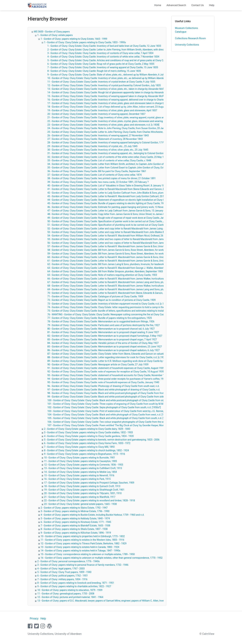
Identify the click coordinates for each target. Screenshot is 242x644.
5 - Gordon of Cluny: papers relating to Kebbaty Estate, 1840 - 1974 (75, 518)
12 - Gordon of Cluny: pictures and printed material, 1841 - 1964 (70, 597)
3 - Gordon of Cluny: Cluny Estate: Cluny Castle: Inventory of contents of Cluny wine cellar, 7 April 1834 (100, 53)
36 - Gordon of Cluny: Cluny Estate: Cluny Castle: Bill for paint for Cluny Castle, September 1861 (97, 171)
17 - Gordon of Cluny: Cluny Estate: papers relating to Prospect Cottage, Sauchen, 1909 (89, 483)
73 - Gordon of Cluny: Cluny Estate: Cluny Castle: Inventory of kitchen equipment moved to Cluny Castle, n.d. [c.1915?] (108, 304)
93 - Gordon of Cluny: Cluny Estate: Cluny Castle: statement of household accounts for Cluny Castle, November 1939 (108, 375)
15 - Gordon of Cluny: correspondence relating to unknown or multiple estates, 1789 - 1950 (88, 554)
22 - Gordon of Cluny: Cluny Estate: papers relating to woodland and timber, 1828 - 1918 (89, 500)
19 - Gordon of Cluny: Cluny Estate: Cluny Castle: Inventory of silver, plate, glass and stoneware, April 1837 (102, 110)
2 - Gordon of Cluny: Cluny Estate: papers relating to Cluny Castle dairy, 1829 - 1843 (87, 429)
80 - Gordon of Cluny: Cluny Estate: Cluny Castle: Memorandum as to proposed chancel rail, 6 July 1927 (101, 329)
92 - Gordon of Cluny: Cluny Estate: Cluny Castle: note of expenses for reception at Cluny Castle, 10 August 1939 (106, 372)
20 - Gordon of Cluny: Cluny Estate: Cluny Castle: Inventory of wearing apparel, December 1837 (96, 114)
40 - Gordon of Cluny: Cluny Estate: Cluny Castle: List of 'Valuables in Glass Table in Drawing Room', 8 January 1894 (107, 186)
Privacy (34, 619)
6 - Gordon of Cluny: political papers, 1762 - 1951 (63, 576)
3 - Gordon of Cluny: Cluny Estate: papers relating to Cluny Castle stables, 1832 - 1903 (88, 432)
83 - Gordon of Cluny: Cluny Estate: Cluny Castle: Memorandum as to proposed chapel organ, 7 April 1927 (102, 339)
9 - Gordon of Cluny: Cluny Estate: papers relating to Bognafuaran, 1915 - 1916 (85, 454)
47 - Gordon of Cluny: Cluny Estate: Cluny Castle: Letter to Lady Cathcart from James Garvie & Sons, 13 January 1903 (108, 211)
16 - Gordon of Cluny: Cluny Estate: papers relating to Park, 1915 (77, 479)
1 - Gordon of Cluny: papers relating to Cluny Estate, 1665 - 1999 (74, 39)
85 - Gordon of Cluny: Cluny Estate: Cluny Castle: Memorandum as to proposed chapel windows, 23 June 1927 (105, 347)
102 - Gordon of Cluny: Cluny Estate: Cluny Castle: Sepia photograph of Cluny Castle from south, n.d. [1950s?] (104, 407)
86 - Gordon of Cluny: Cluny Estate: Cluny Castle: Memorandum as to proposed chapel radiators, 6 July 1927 (104, 350)
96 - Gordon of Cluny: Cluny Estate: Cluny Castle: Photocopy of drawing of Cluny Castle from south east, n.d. (103, 386)
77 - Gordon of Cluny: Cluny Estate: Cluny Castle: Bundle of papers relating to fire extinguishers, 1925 (100, 318)
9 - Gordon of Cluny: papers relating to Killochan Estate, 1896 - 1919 (76, 533)
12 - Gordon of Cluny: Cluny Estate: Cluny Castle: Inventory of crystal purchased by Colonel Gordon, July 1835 (104, 85)
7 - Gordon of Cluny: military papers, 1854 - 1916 (62, 579)
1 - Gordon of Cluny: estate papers (55, 35)
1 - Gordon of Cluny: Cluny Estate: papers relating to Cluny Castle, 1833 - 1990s (85, 42)
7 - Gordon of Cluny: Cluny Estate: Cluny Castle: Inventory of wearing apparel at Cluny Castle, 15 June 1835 (103, 67)
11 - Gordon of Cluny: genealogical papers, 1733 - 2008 (66, 594)
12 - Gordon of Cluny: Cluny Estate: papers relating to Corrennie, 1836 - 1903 (84, 465)
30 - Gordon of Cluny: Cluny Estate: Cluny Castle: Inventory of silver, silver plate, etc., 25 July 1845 (98, 150)
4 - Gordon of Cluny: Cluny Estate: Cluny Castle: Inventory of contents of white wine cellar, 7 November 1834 (103, 57)
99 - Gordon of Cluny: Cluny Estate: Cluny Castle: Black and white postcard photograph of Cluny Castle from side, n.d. (108, 397)
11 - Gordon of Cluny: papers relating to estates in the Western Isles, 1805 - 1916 (82, 540)
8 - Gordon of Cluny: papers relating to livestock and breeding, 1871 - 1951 (76, 583)
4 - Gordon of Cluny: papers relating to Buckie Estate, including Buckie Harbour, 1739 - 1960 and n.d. (93, 515)
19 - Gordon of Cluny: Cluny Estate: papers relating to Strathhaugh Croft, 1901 (84, 490)
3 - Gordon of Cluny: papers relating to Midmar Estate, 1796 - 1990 (75, 511)
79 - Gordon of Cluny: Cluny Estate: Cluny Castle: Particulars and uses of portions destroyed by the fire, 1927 (104, 325)
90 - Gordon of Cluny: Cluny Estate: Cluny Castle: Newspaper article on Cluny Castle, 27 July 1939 (98, 365)
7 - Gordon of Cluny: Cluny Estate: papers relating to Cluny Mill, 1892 (79, 447)
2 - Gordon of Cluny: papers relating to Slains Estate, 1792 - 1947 (74, 508)
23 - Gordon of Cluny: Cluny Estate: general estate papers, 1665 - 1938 (80, 504)
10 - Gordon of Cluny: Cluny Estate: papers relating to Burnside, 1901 (80, 458)
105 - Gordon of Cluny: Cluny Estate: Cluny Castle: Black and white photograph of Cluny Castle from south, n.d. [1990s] (109, 418)
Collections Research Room (190, 38)
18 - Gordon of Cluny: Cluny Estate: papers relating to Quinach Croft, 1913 (82, 486)
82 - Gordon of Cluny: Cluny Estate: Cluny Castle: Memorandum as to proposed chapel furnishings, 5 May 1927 (105, 336)
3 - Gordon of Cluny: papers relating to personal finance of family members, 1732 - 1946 (83, 565)
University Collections (187, 45)
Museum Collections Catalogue (186, 30)
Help (212, 5)
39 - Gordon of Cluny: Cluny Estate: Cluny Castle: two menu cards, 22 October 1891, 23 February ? (98, 182)
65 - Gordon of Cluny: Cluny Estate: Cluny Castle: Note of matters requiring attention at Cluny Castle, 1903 (102, 275)
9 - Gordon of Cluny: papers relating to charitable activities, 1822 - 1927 (74, 586)
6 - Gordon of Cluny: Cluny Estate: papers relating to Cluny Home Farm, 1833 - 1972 (87, 443)
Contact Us (198, 5)
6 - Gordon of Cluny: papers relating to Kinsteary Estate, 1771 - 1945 (76, 522)
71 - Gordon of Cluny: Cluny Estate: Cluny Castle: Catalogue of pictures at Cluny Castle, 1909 (95, 296)
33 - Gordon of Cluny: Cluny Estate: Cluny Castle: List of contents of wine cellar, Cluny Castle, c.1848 (99, 160)
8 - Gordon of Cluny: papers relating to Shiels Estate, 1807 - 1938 (74, 529)
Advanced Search (176, 5)
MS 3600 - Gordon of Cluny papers (52, 32)
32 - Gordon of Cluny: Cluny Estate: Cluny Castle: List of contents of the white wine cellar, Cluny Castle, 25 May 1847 (107, 157)
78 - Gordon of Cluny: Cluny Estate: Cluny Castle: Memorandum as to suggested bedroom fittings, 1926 (101, 321)
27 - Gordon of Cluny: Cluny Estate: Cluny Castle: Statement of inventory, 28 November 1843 (95, 139)
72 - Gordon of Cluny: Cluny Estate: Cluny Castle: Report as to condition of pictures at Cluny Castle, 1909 (102, 300)
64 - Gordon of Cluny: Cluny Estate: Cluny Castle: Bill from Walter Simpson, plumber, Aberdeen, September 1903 (105, 271)
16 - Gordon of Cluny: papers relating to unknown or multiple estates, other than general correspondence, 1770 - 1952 (102, 558)
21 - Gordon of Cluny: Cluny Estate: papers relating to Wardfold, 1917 (80, 497)
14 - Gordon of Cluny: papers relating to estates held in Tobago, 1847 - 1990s (80, 551)
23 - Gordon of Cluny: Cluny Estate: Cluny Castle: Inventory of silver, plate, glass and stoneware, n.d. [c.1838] (103, 125)
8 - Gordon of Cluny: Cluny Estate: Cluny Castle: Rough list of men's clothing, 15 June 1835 (94, 71)
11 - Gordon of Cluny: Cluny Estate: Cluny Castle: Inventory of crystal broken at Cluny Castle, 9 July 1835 (101, 82)
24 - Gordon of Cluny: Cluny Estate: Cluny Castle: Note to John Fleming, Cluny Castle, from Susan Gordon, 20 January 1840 (111, 128)
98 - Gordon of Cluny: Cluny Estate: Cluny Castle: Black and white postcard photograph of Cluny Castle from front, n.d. (108, 393)
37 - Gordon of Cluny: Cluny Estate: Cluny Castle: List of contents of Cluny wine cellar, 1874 (94, 175)
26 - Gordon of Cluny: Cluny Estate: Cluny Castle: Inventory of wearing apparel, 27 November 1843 (98, 135)
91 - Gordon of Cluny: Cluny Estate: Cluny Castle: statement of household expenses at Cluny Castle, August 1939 (106, 368)
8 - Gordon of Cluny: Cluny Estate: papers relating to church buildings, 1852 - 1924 (86, 450)
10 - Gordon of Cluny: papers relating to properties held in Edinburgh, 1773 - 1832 (83, 536)
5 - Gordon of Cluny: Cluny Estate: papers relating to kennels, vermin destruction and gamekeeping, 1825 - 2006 (102, 440)
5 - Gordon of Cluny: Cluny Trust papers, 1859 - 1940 (64, 572)
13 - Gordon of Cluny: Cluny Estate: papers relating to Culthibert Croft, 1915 (83, 468)
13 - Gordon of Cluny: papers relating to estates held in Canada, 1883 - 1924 (80, 547)
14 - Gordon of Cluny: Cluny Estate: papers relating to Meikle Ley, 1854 (80, 472)
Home (158, 5)
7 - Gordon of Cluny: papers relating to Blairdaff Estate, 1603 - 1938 (75, 526)
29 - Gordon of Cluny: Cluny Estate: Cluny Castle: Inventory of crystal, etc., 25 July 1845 (92, 146)
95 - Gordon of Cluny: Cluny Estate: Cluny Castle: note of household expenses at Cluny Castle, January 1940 (103, 382)
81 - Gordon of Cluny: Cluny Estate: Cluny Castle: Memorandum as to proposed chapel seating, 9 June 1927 (103, 332)
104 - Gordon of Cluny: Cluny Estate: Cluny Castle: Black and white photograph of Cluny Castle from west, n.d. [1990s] (108, 415)
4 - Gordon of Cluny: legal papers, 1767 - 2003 (61, 569)
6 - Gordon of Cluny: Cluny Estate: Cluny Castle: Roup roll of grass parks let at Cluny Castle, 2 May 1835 (101, 64)
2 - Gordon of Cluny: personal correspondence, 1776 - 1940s (68, 561)
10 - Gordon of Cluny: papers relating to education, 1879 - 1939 (70, 590)
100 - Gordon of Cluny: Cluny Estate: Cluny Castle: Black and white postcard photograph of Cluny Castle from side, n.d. (109, 400)
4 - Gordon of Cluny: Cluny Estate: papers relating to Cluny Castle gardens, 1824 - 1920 (89, 436)
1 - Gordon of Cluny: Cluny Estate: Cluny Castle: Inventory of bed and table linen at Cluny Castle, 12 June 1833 (104, 46)
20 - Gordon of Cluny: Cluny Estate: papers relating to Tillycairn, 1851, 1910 (83, 493)
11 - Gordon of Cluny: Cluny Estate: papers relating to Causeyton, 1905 (80, 461)
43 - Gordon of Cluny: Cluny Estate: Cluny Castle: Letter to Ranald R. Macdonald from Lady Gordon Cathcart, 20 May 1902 (110, 196)
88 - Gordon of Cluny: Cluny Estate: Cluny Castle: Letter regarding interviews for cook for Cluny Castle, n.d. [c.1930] (107, 357)
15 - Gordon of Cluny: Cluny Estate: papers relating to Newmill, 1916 (79, 475)
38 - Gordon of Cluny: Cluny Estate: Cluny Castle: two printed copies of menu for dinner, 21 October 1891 (102, 178)
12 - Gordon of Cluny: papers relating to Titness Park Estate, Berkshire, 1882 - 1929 (84, 544)
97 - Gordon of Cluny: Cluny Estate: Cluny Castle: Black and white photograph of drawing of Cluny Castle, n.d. (104, 390)
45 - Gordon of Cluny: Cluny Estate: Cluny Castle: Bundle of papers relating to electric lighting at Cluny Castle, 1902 (107, 203)
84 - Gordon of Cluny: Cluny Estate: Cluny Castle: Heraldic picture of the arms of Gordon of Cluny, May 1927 (103, 343)
